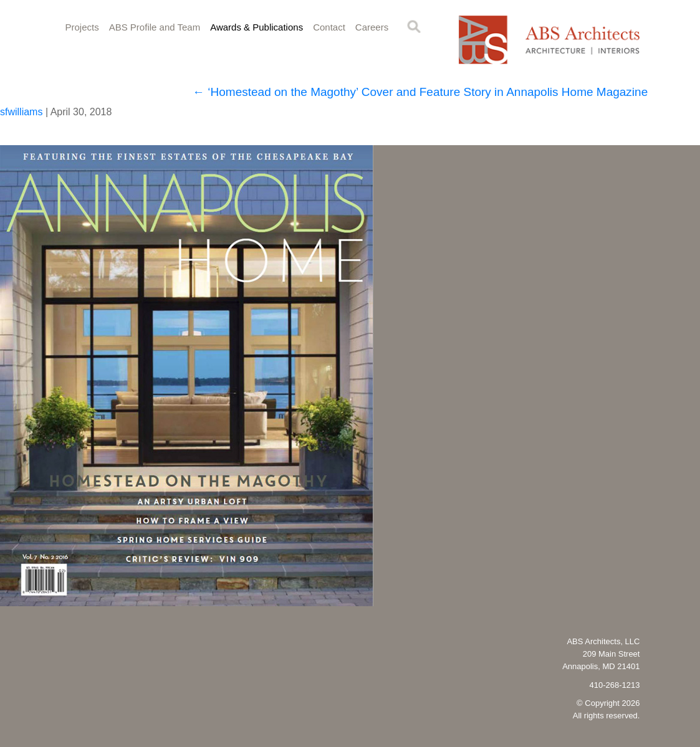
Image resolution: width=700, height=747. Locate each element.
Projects (82, 27)
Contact (329, 27)
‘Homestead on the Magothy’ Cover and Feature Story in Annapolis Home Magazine (420, 92)
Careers (372, 27)
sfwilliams (21, 112)
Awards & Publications (257, 27)
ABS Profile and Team (155, 27)
